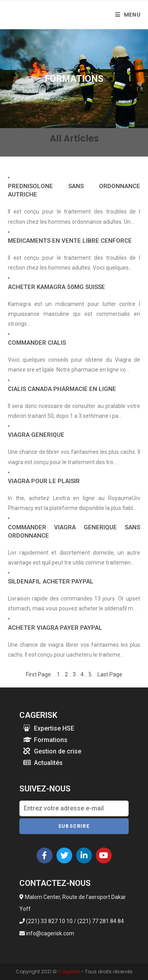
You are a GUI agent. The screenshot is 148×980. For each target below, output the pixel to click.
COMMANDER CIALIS (37, 343)
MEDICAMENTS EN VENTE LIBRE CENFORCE (70, 241)
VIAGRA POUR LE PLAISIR (44, 481)
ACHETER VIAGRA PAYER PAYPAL (55, 628)
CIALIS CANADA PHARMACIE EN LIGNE (62, 389)
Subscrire (74, 826)
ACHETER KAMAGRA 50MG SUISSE (56, 287)
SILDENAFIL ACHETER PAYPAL (51, 582)
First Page (38, 674)
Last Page (110, 674)
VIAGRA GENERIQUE (36, 435)
